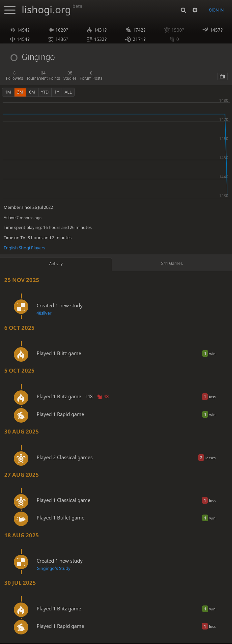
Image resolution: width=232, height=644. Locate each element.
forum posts (91, 77)
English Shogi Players (24, 249)
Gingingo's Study (54, 569)
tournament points (43, 77)
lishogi (52, 9)
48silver (44, 314)
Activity (56, 265)
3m (20, 93)
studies (70, 77)
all (68, 93)
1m (8, 93)
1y (57, 93)
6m (32, 93)
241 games (172, 264)
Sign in (216, 10)
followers (14, 77)
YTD (45, 93)
